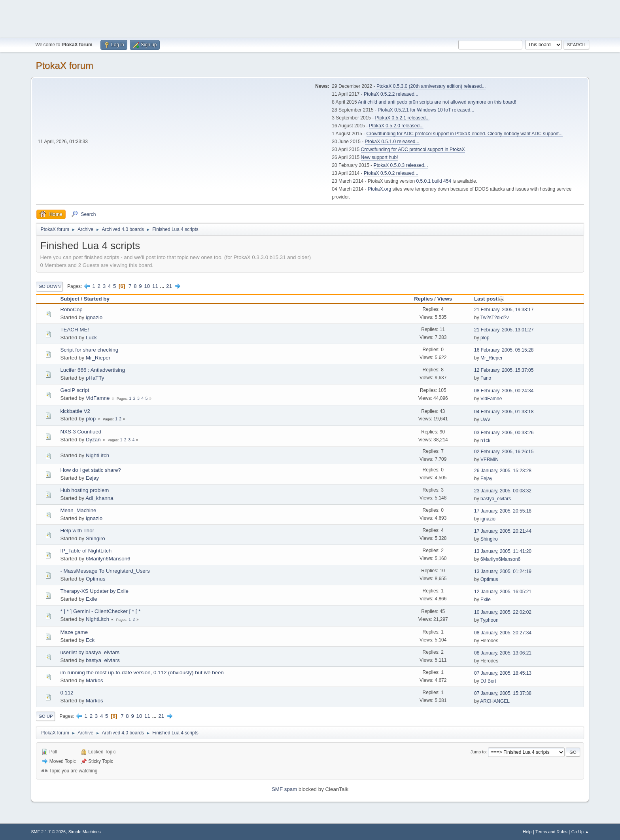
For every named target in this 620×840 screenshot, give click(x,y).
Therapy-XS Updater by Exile (94, 591)
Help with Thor (77, 531)
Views (445, 299)
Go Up (45, 716)
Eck (90, 640)
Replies (423, 299)
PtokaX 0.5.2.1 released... (403, 118)
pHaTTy (95, 378)
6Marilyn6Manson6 (108, 559)
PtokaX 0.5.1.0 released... (392, 142)
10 (147, 286)
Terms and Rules (551, 832)
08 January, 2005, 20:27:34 (503, 633)
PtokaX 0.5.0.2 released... (391, 173)
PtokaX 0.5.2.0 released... (396, 126)
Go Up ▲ (580, 832)
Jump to (478, 752)
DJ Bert (488, 681)
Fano (486, 378)
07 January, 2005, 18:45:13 (503, 673)
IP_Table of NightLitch (86, 551)
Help (527, 832)
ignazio (94, 317)
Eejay (92, 478)
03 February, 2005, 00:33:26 (504, 433)
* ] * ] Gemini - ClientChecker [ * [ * (100, 611)
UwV (485, 420)
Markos (95, 680)
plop (485, 338)
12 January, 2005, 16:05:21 (503, 592)
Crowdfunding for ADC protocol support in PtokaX (413, 149)
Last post (489, 299)
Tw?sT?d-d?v (495, 318)
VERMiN (490, 460)
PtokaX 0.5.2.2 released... (391, 94)
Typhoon (490, 620)
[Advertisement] (310, 18)
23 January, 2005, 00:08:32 (503, 491)
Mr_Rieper (98, 358)
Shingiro (95, 538)
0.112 (67, 693)
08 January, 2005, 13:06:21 (503, 653)
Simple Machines (85, 832)
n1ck (485, 441)
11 (155, 286)
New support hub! (380, 157)
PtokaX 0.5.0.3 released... (401, 165)
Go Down (49, 286)
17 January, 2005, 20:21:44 (503, 531)
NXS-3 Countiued (81, 432)
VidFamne (98, 398)
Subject (70, 299)
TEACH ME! (75, 330)
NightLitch (97, 455)
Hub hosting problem (84, 490)
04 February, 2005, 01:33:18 (504, 412)
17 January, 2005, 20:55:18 (503, 511)
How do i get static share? (90, 470)
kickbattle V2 (75, 411)
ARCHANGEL (495, 701)
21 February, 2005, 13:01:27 (504, 330)
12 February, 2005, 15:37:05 (504, 370)
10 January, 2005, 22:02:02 (503, 612)
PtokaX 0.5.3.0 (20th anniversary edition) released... (431, 86)
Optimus (96, 579)
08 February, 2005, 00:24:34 (504, 391)
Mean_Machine (78, 510)
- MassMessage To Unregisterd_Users (105, 571)
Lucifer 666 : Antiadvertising (93, 370)
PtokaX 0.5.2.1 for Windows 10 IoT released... (426, 110)
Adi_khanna (99, 498)
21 (169, 286)
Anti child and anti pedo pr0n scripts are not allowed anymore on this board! (437, 102)
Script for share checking (89, 350)
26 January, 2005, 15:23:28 (503, 471)
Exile (92, 599)
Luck (91, 338)
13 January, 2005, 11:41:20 (503, 551)
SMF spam (284, 789)
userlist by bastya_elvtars (90, 652)
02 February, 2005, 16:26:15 (504, 452)
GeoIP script (75, 390)
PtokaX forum (64, 65)
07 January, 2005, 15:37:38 (503, 693)
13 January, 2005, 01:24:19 (503, 571)
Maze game (74, 632)
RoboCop (71, 309)
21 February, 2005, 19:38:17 (504, 310)
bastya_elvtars (496, 499)
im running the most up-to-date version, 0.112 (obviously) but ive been (142, 673)
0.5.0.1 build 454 (434, 181)
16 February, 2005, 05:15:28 (504, 350)
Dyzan (93, 440)
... (163, 286)
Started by (97, 299)
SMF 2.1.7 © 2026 (48, 832)
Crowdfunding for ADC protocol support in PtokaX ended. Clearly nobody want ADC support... (465, 134)
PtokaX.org (379, 189)
